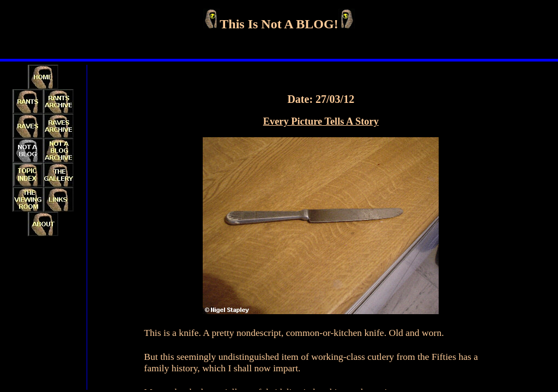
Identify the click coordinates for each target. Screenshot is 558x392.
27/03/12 (335, 99)
